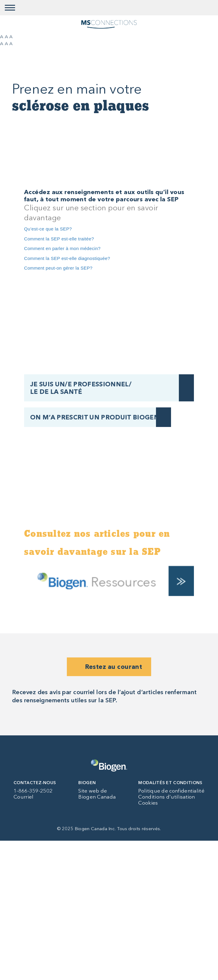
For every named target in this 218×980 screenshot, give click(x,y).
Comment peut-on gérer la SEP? (58, 268)
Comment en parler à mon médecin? (62, 248)
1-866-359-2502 (33, 791)
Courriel (23, 797)
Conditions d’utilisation (167, 797)
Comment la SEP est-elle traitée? (59, 239)
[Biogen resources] (109, 581)
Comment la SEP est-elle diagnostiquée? (67, 258)
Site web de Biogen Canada (97, 794)
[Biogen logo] (109, 765)
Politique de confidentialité (171, 791)
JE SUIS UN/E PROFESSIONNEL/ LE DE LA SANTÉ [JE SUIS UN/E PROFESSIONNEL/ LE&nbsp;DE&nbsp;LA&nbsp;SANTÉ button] (81, 388)
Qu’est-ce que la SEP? (48, 229)
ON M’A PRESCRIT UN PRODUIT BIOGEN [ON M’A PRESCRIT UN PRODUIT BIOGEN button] (95, 417)
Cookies (148, 803)
